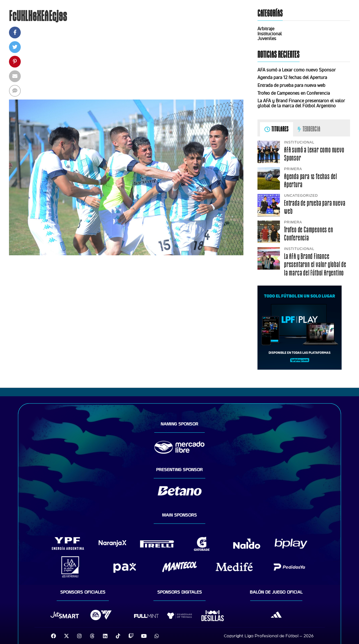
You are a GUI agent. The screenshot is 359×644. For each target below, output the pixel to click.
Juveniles (267, 38)
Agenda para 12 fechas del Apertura (292, 77)
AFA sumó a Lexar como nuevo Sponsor (297, 70)
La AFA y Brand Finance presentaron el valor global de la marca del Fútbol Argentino (301, 103)
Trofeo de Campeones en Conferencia (294, 93)
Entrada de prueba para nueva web (291, 85)
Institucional (270, 34)
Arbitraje (266, 29)
